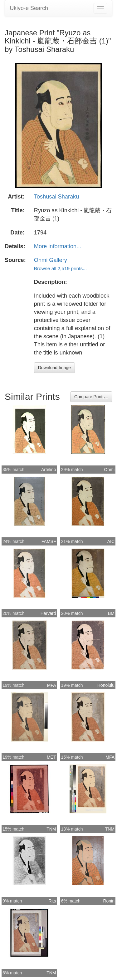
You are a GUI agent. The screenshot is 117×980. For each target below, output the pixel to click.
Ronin (109, 901)
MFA (52, 685)
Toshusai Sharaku (57, 197)
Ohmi (109, 470)
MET (51, 757)
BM (111, 613)
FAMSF (49, 541)
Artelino (49, 470)
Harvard (48, 613)
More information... (58, 246)
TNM (51, 829)
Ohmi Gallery (51, 260)
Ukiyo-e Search (29, 8)
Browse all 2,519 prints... (60, 268)
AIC (111, 541)
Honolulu (106, 685)
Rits (52, 901)
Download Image (54, 368)
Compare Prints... (91, 397)
